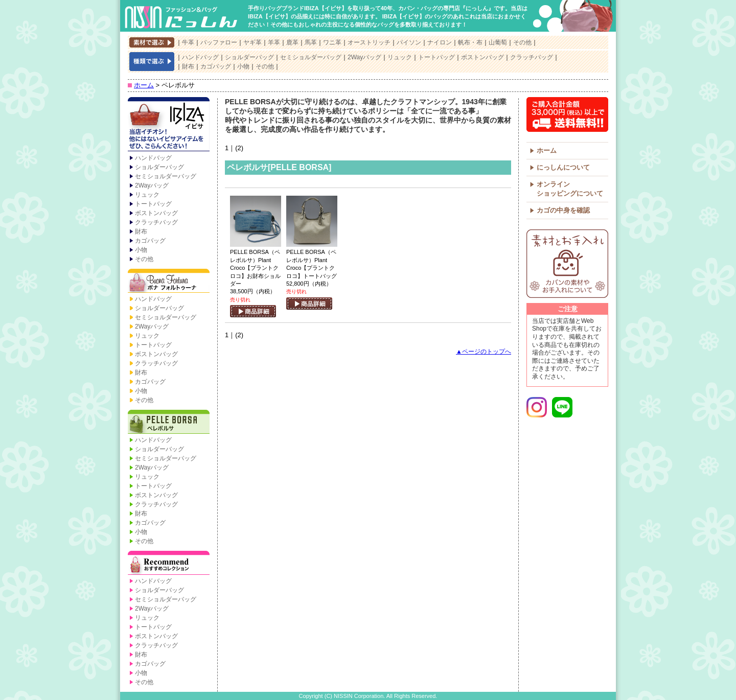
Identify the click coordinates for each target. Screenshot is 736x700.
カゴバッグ (216, 66)
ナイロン (440, 42)
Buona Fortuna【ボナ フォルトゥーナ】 (169, 282)
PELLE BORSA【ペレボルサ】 (169, 423)
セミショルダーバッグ (311, 57)
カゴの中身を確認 (563, 210)
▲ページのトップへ (484, 352)
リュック (400, 57)
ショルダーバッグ (249, 57)
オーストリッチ (369, 42)
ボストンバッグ (482, 57)
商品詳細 (253, 311)
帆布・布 (470, 42)
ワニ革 (332, 42)
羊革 (274, 42)
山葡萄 (498, 42)
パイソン (409, 42)
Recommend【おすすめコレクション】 (169, 564)
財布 (188, 66)
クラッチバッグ (532, 57)
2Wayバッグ (364, 57)
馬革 (311, 42)
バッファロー (219, 42)
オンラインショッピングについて (570, 189)
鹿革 (292, 42)
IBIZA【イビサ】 (169, 125)
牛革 (188, 42)
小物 (243, 66)
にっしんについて (563, 167)
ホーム (144, 85)
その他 (522, 42)
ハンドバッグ (200, 57)
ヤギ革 (252, 42)
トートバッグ (436, 57)
